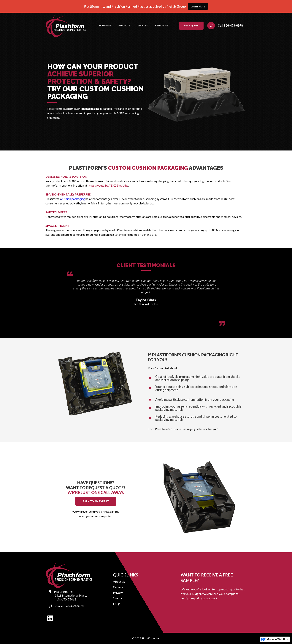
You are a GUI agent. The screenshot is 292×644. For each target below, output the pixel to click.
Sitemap (118, 598)
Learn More (198, 6)
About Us (119, 581)
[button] (105, 26)
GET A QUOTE (191, 26)
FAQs (117, 604)
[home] (66, 26)
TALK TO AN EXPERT (96, 501)
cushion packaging (73, 199)
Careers (118, 587)
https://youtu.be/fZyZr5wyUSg (108, 185)
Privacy (118, 593)
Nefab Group (176, 6)
